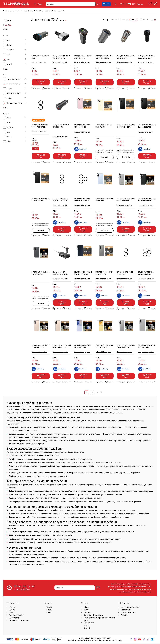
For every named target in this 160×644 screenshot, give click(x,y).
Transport (87, 612)
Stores (49, 610)
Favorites (46, 88)
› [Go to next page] (97, 392)
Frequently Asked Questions (130, 607)
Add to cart (41, 82)
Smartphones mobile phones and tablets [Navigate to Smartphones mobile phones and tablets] (21, 11)
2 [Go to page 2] (92, 393)
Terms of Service (113, 640)
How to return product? (129, 612)
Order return (88, 628)
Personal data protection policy (19, 620)
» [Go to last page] (102, 392)
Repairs (49, 612)
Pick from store (89, 623)
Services (87, 625)
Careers (12, 610)
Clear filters (7, 25)
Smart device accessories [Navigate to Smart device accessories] (44, 11)
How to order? (126, 610)
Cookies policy (14, 618)
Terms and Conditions (16, 615)
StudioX (108, 638)
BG (128, 4)
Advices (86, 607)
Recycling (124, 615)
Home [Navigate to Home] (5, 11)
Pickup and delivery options (39, 63)
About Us (12, 607)
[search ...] (71, 4)
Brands (86, 610)
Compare (36, 88)
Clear (6, 69)
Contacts (50, 607)
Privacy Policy (102, 640)
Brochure (106, 4)
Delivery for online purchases (93, 615)
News (11, 612)
